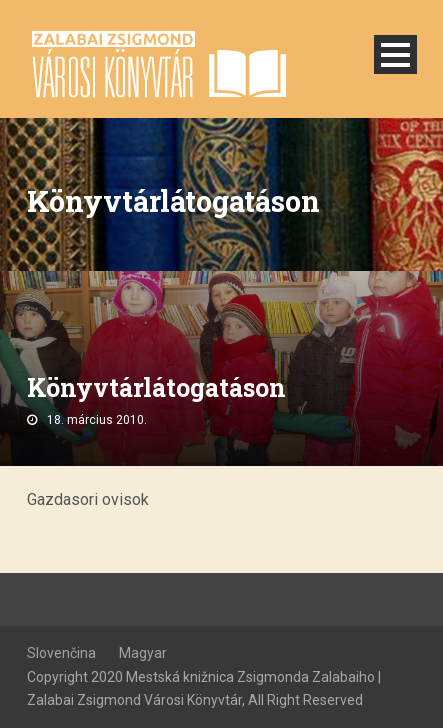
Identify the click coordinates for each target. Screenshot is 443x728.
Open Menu (395, 54)
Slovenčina (61, 653)
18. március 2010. (97, 420)
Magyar (143, 653)
